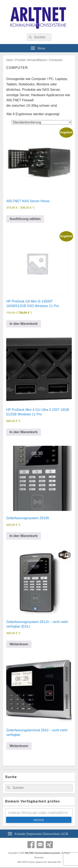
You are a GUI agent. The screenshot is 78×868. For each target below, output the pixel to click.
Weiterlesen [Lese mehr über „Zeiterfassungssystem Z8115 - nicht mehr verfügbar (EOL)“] (19, 644)
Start (9, 60)
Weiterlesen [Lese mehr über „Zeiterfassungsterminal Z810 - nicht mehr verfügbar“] (19, 746)
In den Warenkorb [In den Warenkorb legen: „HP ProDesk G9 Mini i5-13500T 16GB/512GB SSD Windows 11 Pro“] (24, 324)
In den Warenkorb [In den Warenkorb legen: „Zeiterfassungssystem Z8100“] (24, 536)
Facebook (31, 845)
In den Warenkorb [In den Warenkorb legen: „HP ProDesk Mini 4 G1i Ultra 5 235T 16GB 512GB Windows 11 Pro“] (24, 432)
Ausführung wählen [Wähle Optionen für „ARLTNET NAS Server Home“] (25, 219)
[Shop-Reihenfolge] (42, 122)
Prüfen (39, 820)
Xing (49, 845)
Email (40, 845)
